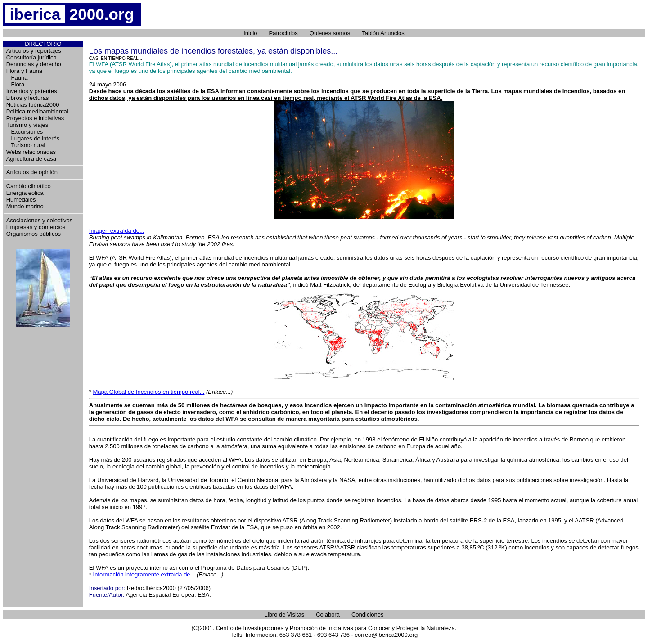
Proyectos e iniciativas (35, 118)
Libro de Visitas (285, 615)
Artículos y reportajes (34, 51)
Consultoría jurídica (31, 57)
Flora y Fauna (24, 71)
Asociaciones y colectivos (39, 220)
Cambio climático (29, 186)
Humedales (21, 200)
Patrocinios (283, 33)
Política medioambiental (37, 111)
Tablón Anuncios (383, 33)
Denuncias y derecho (34, 64)
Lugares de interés (33, 138)
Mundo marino (25, 206)
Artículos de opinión (32, 172)
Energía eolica (25, 193)
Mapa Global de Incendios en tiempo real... (149, 392)
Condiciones (368, 615)
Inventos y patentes (32, 91)
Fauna (17, 78)
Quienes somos (330, 33)
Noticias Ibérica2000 (33, 105)
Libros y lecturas (28, 98)
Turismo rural (26, 145)
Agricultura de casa (31, 159)
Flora (15, 84)
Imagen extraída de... (117, 231)
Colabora (328, 615)
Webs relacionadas (31, 152)
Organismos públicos (34, 234)
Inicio (250, 33)
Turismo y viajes (27, 125)
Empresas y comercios (36, 227)
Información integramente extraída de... (144, 574)
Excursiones (25, 132)
